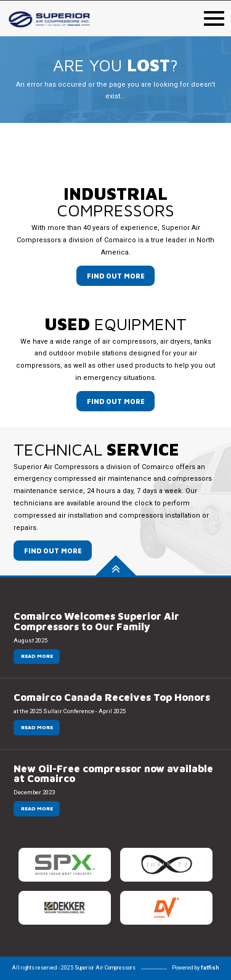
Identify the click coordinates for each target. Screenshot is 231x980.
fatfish (210, 968)
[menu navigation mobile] (214, 17)
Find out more (116, 276)
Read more (37, 656)
